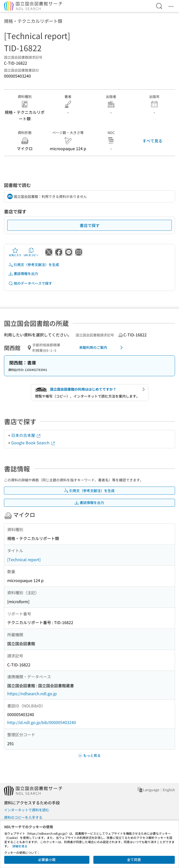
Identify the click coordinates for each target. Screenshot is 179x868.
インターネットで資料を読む (27, 810)
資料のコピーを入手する (23, 817)
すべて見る (152, 141)
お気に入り (15, 252)
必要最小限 (47, 860)
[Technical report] (24, 559)
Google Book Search (33, 443)
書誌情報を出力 (23, 274)
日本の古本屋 (26, 435)
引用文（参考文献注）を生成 (34, 265)
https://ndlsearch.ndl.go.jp (32, 693)
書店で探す (90, 225)
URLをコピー (31, 252)
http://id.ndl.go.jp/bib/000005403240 (42, 722)
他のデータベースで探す (30, 283)
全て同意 (134, 860)
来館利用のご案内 (102, 348)
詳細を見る (20, 846)
